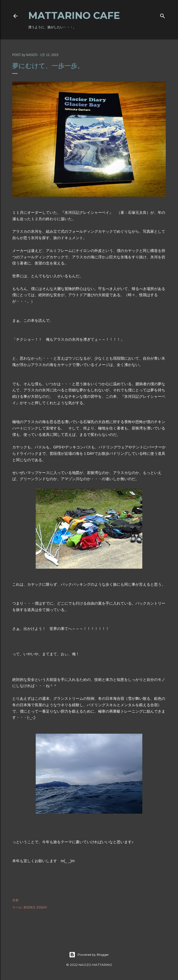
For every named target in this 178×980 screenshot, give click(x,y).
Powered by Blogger (89, 955)
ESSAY (42, 907)
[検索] (163, 15)
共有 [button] (15, 900)
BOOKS (29, 907)
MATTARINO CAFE (74, 15)
